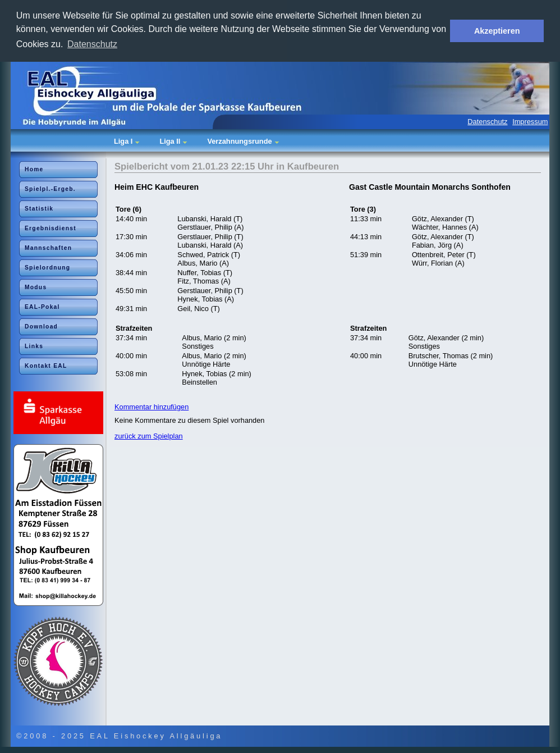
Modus (36, 287)
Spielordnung (47, 268)
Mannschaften (48, 248)
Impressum (530, 122)
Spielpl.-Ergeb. (50, 189)
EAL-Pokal (42, 307)
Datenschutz (487, 122)
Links (34, 346)
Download (41, 327)
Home (34, 169)
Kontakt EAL (46, 366)
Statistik (39, 209)
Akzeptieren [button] (497, 31)
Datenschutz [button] (92, 44)
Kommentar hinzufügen (152, 407)
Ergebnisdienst (51, 228)
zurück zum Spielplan (149, 436)
